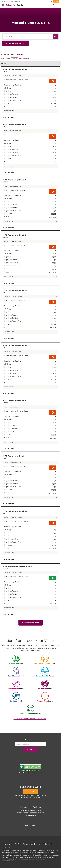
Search (56, 5)
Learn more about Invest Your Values (30, 719)
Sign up (50, 1)
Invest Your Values (15, 1)
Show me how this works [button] (12, 55)
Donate (56, 1)
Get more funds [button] (31, 623)
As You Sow (5, 1)
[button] (55, 37)
